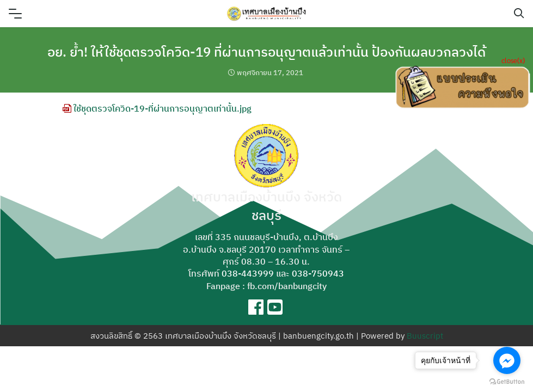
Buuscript (425, 336)
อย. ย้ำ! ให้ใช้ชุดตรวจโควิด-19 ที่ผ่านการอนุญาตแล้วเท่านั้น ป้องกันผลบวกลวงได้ (266, 52)
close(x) (513, 60)
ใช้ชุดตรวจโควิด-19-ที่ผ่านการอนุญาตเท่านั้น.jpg (157, 108)
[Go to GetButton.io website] (507, 381)
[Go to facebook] (507, 360)
